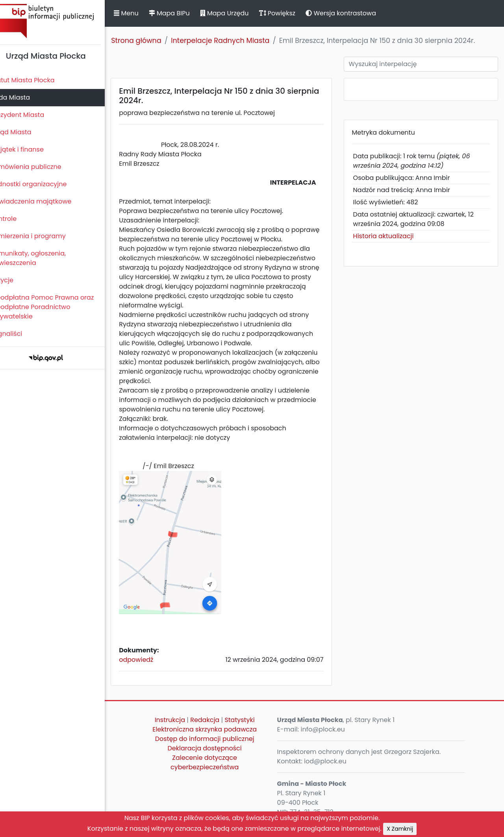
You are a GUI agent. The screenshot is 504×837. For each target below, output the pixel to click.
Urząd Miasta (24, 132)
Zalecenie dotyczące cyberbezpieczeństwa (214, 766)
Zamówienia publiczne (39, 167)
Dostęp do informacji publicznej (215, 743)
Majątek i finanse (31, 149)
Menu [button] (139, 13)
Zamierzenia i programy (42, 236)
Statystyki (250, 724)
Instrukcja (180, 724)
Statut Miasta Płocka (36, 80)
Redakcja (215, 724)
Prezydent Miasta (31, 115)
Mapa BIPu (182, 13)
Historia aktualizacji (389, 236)
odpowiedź (149, 664)
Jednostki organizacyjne (42, 184)
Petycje (15, 280)
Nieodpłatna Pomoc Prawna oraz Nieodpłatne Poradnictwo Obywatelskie (56, 307)
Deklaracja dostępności (215, 752)
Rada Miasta (24, 97)
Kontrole (17, 219)
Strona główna (150, 41)
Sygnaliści (20, 334)
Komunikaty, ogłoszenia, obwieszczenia (42, 258)
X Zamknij (400, 829)
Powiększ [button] (290, 13)
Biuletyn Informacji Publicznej (59, 21)
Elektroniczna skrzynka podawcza (215, 733)
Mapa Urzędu (237, 13)
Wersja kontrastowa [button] (354, 13)
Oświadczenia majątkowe (44, 201)
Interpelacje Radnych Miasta (233, 41)
